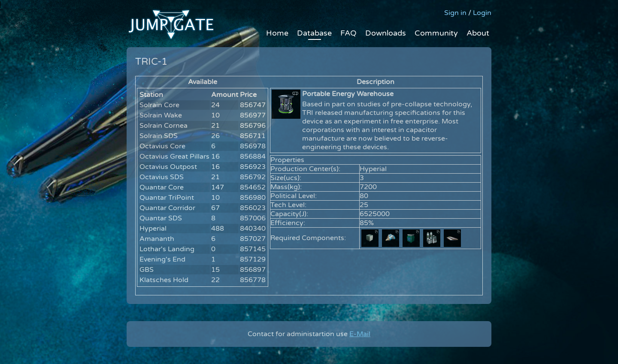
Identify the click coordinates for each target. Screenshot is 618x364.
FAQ (348, 33)
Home (277, 33)
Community (436, 33)
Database (314, 33)
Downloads (386, 33)
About (478, 33)
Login (482, 13)
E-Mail (360, 334)
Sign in (455, 13)
